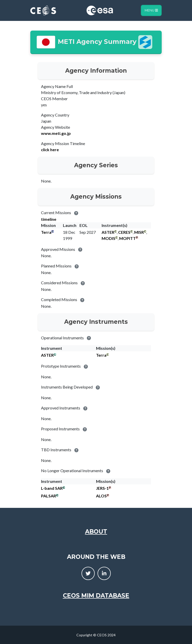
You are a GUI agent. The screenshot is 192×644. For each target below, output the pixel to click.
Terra (46, 232)
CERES (124, 232)
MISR (139, 232)
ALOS (101, 496)
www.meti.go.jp (56, 133)
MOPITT (127, 238)
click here (50, 150)
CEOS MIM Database (96, 596)
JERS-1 (102, 488)
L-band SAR (52, 488)
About (96, 532)
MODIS (108, 238)
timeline (49, 219)
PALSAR (49, 496)
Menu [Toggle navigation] (151, 10)
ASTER (108, 232)
